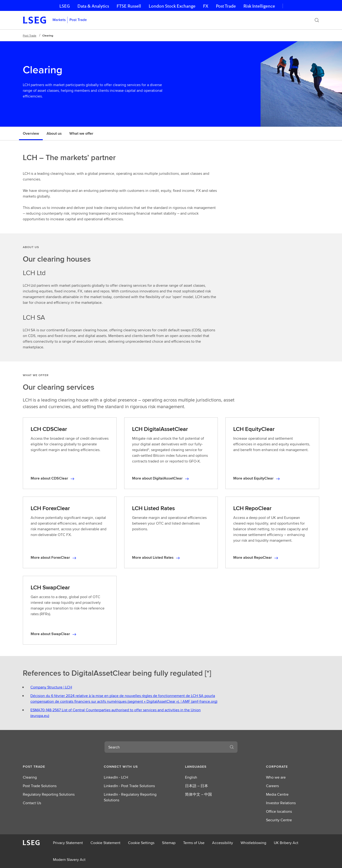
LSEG (65, 6)
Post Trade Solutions (40, 786)
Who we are (276, 777)
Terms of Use (194, 843)
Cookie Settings (141, 843)
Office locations (279, 811)
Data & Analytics (93, 6)
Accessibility (223, 843)
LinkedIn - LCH (116, 777)
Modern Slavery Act (69, 860)
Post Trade (226, 6)
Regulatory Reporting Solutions (49, 794)
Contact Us (32, 803)
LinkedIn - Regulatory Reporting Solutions (130, 797)
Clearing (30, 777)
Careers (272, 786)
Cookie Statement (105, 843)
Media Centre (277, 794)
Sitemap (169, 843)
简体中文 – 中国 (198, 794)
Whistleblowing (253, 843)
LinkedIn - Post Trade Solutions (129, 786)
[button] (49, 766)
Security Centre (279, 820)
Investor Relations (281, 803)
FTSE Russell (129, 6)
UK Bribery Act (286, 843)
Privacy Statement (68, 843)
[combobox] (165, 747)
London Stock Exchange (172, 6)
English (191, 777)
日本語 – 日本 (197, 786)
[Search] (317, 20)
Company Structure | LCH (51, 687)
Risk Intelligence (259, 6)
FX (206, 6)
